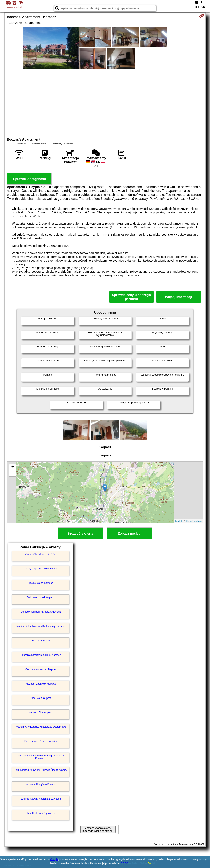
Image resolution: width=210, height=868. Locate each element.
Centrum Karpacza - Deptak (41, 669)
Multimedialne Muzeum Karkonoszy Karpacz (41, 626)
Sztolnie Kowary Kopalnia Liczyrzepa (41, 799)
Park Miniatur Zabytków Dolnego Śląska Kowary (41, 770)
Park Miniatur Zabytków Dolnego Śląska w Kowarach (41, 757)
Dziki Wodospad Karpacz (41, 597)
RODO (124, 863)
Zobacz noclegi (130, 533)
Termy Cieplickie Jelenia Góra (41, 569)
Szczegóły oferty (80, 533)
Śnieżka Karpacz (41, 641)
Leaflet (179, 521)
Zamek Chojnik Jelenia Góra (41, 554)
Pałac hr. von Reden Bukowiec (41, 741)
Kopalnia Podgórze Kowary (41, 784)
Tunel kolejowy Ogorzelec (41, 813)
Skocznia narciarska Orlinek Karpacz (41, 655)
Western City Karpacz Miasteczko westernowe (41, 727)
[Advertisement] (105, 103)
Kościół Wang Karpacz (41, 583)
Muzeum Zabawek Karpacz (41, 684)
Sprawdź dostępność (29, 179)
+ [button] (13, 467)
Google (54, 859)
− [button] (13, 473)
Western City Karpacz (41, 712)
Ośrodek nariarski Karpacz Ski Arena (41, 612)
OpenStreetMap (194, 521)
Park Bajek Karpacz (41, 698)
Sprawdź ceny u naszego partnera (131, 297)
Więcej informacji (179, 297)
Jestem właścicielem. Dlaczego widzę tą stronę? (98, 829)
